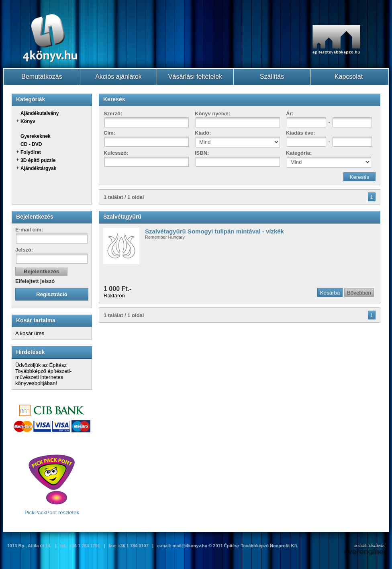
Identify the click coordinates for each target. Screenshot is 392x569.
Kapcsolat (349, 77)
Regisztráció (52, 294)
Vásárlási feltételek (195, 77)
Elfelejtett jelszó (35, 281)
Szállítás (272, 77)
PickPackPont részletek (52, 485)
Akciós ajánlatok (118, 77)
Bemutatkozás (42, 77)
